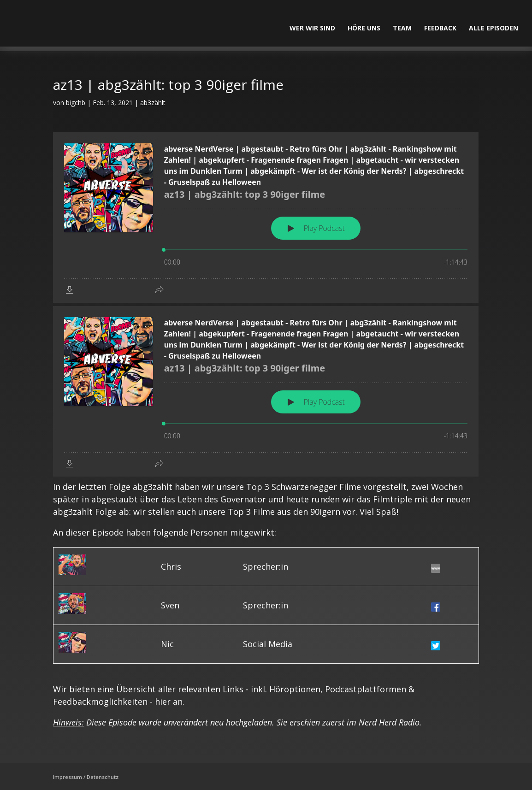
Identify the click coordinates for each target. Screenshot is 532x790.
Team (402, 29)
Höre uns (364, 29)
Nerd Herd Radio (389, 722)
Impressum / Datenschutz (86, 777)
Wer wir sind (312, 29)
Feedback (440, 29)
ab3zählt (153, 103)
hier (163, 702)
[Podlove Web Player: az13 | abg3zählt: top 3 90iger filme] (266, 218)
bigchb (76, 103)
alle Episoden (494, 29)
